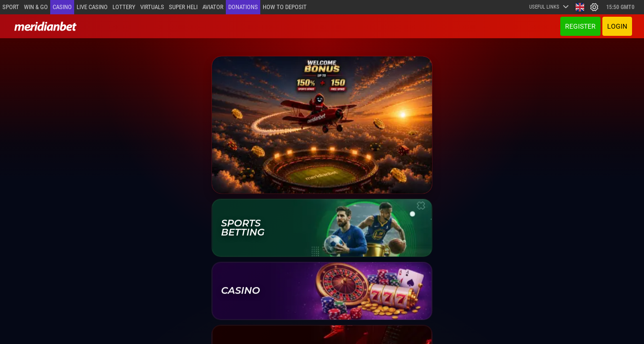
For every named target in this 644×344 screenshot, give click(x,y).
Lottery (124, 7)
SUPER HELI (183, 7)
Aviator (213, 7)
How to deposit (285, 7)
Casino (62, 7)
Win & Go (36, 7)
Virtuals (152, 7)
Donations (243, 7)
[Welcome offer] (322, 124)
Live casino (92, 7)
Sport (11, 7)
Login (617, 26)
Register (580, 26)
